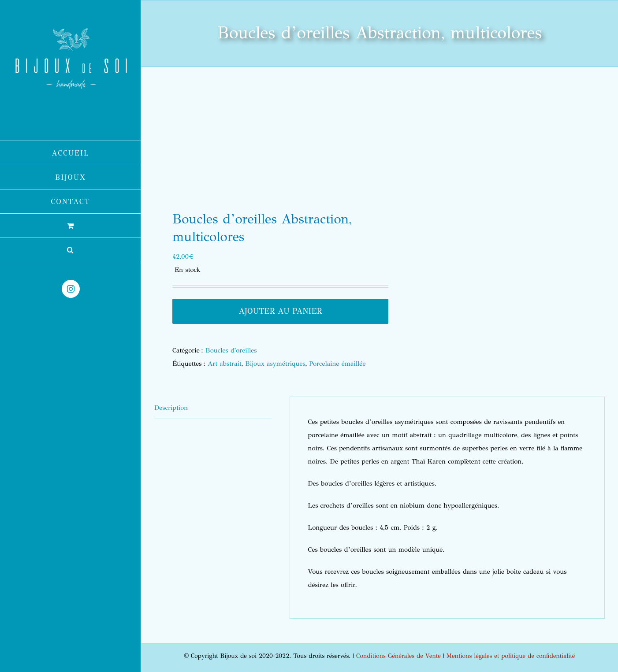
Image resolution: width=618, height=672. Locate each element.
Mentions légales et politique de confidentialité (511, 656)
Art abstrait (225, 364)
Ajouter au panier (281, 311)
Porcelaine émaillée (337, 364)
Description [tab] (171, 408)
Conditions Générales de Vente (398, 656)
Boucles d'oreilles (231, 350)
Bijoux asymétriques (275, 364)
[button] (71, 250)
